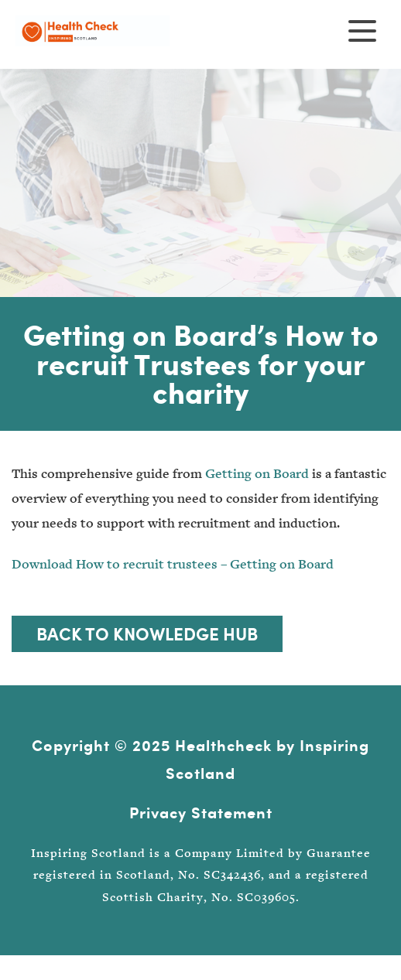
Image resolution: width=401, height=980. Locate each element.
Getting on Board (257, 474)
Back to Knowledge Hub (147, 633)
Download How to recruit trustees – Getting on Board (173, 564)
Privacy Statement (201, 813)
